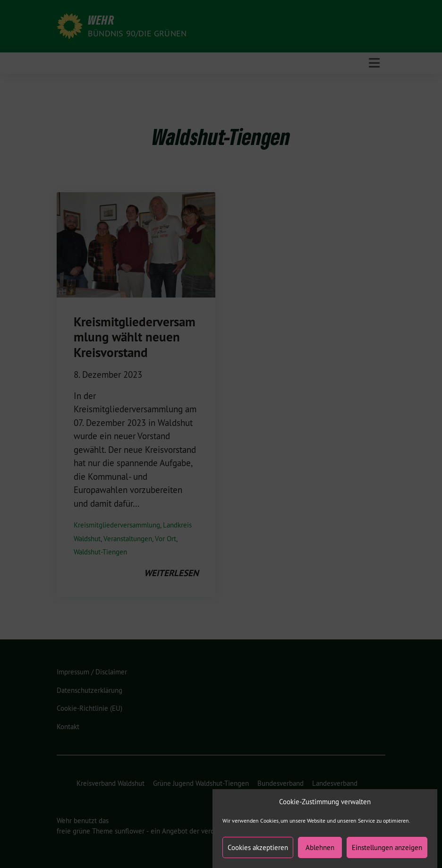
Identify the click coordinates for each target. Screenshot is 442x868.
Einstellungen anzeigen (387, 854)
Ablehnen (320, 854)
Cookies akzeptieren (258, 854)
